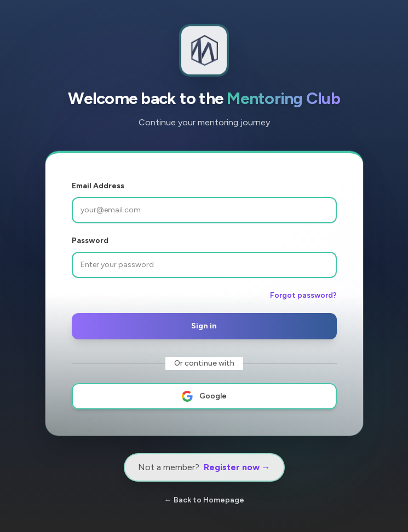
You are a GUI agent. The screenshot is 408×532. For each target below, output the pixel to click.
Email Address (98, 186)
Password (90, 241)
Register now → (237, 467)
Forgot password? (303, 295)
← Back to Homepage (204, 500)
